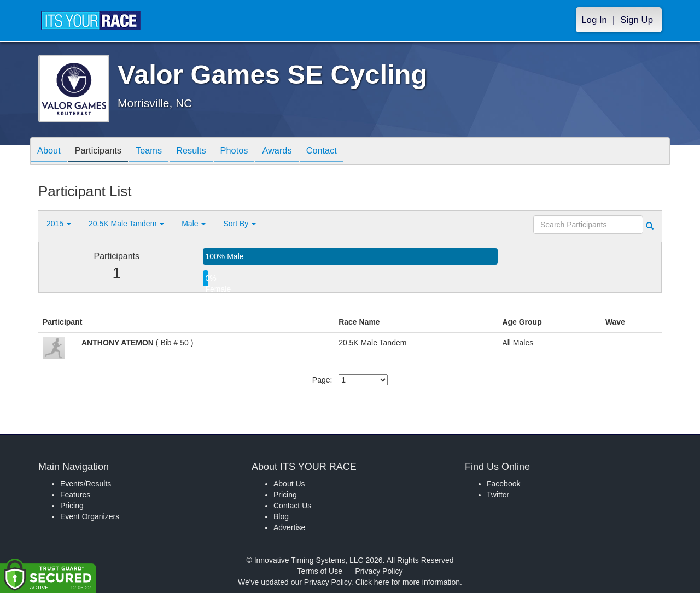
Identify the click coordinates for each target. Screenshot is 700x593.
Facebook (503, 484)
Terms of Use (320, 571)
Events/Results (86, 484)
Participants (104, 152)
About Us (289, 484)
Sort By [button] (240, 224)
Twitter (498, 495)
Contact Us (292, 506)
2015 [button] (59, 224)
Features (75, 495)
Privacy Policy (379, 571)
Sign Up (637, 20)
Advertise (289, 527)
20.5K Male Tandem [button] (126, 224)
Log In (594, 20)
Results (206, 152)
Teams (159, 152)
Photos (253, 152)
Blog (281, 516)
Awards (300, 152)
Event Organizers (90, 516)
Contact (348, 152)
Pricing (72, 506)
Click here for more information (408, 582)
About (51, 152)
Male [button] (194, 224)
